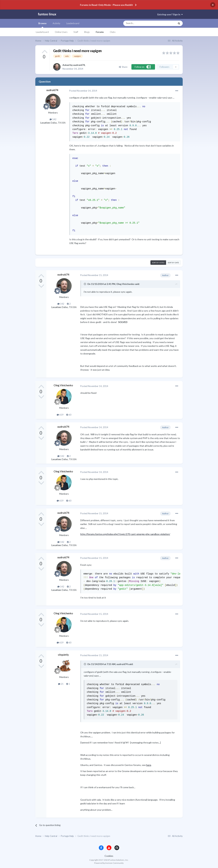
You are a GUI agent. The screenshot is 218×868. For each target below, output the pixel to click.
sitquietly (63, 655)
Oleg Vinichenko (63, 385)
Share (123, 67)
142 (53, 119)
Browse (42, 25)
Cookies (109, 856)
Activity (56, 23)
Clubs (113, 32)
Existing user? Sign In (170, 14)
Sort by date (173, 263)
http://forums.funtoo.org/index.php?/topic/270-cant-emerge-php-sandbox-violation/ (125, 534)
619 (60, 415)
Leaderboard (42, 32)
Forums (100, 32)
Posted (83, 91)
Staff (76, 32)
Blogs (87, 32)
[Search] (143, 23)
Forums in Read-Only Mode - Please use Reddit (106, 5)
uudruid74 (79, 65)
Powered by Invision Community (109, 863)
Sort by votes (158, 263)
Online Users (61, 32)
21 (61, 684)
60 (69, 415)
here (149, 765)
